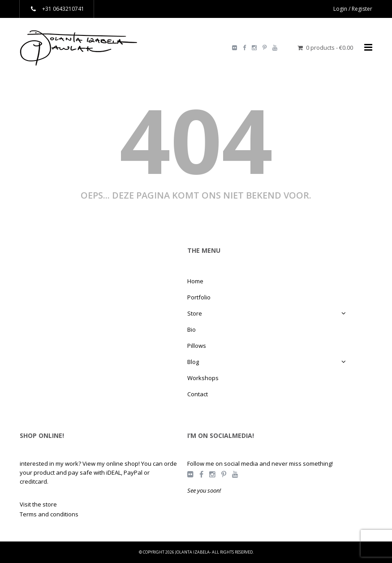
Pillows (197, 346)
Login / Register (353, 9)
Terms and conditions (49, 514)
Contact (198, 394)
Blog (193, 362)
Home (195, 281)
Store (195, 313)
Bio (192, 329)
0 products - (330, 48)
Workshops (203, 378)
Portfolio (199, 297)
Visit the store (38, 504)
